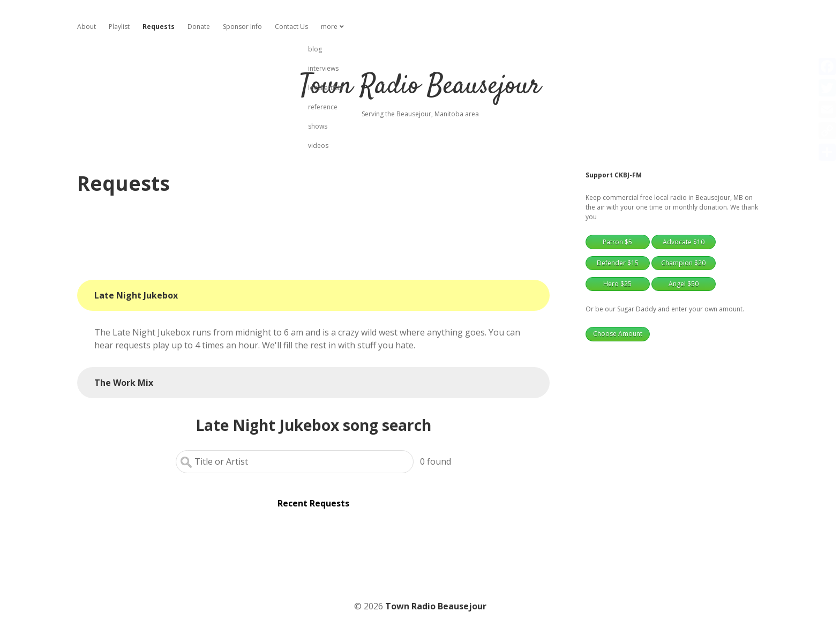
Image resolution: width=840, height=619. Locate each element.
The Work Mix (124, 383)
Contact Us (291, 27)
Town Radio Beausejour (420, 87)
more (329, 27)
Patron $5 (617, 242)
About (87, 27)
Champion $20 (683, 263)
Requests (159, 27)
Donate (199, 27)
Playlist (119, 27)
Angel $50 (684, 284)
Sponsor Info (242, 27)
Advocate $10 (684, 242)
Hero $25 (617, 284)
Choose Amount (618, 334)
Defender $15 (618, 263)
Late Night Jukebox (136, 295)
